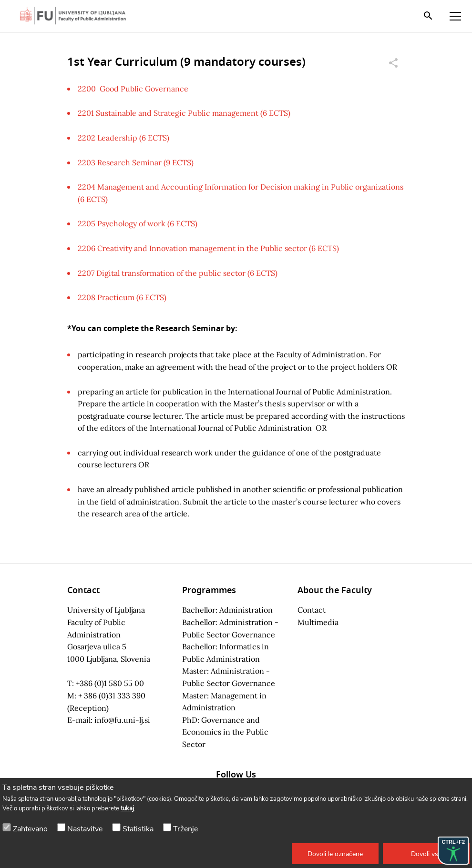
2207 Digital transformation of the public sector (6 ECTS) (178, 273)
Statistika (138, 829)
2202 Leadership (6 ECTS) (123, 138)
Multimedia (318, 622)
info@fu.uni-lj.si (122, 720)
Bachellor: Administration (227, 610)
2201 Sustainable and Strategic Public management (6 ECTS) (184, 113)
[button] (335, 854)
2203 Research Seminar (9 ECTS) (136, 162)
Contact (312, 610)
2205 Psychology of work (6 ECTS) (138, 223)
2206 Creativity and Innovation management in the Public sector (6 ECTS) (208, 248)
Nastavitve (85, 829)
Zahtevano (30, 829)
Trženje (185, 829)
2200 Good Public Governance (133, 89)
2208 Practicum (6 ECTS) (122, 297)
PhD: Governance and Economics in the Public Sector (225, 732)
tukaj (127, 808)
